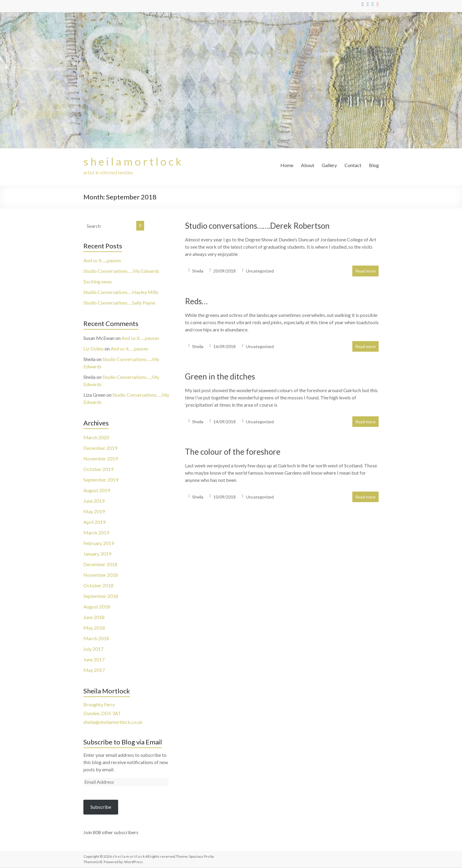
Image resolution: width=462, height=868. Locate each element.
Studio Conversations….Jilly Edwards (121, 271)
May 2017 (94, 670)
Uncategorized (260, 271)
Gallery (329, 165)
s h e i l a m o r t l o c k (133, 162)
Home (287, 165)
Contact (353, 165)
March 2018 (96, 639)
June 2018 (94, 617)
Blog (374, 165)
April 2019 (94, 522)
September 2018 (101, 596)
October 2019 (98, 469)
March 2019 (96, 533)
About (308, 165)
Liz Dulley (94, 349)
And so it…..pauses (102, 261)
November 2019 (101, 459)
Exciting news (98, 282)
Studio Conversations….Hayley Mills (121, 292)
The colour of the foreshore (233, 452)
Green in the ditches (220, 377)
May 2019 (94, 512)
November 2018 (101, 575)
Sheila (198, 271)
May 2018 (94, 628)
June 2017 (94, 660)
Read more (365, 271)
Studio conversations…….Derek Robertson (257, 226)
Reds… (196, 302)
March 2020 (96, 438)
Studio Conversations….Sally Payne (119, 303)
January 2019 (97, 554)
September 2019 (101, 480)
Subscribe (101, 807)
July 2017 (93, 649)
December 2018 (100, 565)
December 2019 (100, 448)
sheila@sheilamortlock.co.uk (113, 722)
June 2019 (94, 501)
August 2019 (97, 490)
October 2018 (98, 586)
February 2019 (99, 543)
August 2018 (97, 607)
